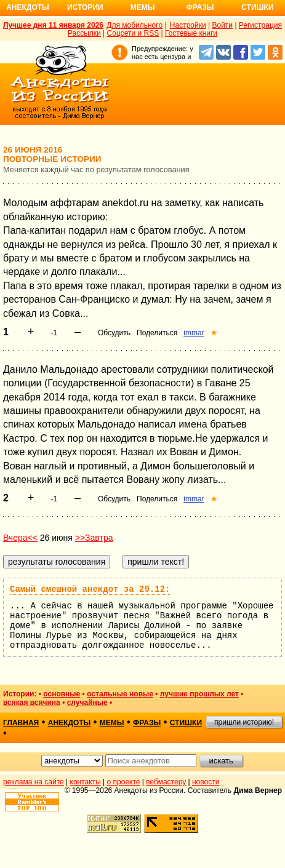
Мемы (143, 7)
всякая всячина (32, 703)
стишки (186, 723)
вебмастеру (166, 782)
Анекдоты (28, 7)
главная (21, 723)
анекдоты (70, 723)
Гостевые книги (191, 33)
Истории (85, 7)
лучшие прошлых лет (199, 694)
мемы (112, 723)
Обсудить (114, 333)
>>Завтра (94, 538)
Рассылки (84, 33)
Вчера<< (20, 538)
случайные (87, 703)
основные (62, 694)
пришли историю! (244, 722)
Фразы (200, 7)
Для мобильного (134, 25)
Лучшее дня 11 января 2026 (53, 25)
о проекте (124, 782)
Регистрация (260, 25)
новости (206, 782)
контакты (86, 782)
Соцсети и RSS (133, 33)
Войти (222, 25)
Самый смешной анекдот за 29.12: (90, 589)
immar (194, 333)
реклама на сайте (34, 782)
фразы (147, 723)
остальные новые (120, 694)
